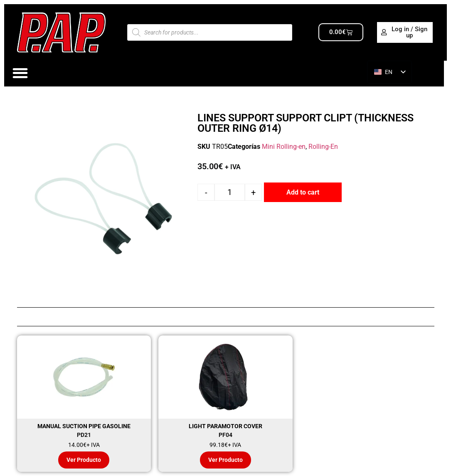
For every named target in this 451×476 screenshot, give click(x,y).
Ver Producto (84, 460)
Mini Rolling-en (284, 147)
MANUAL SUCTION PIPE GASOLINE (84, 426)
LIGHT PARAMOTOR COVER (225, 426)
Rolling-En (323, 147)
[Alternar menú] (20, 73)
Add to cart (303, 192)
